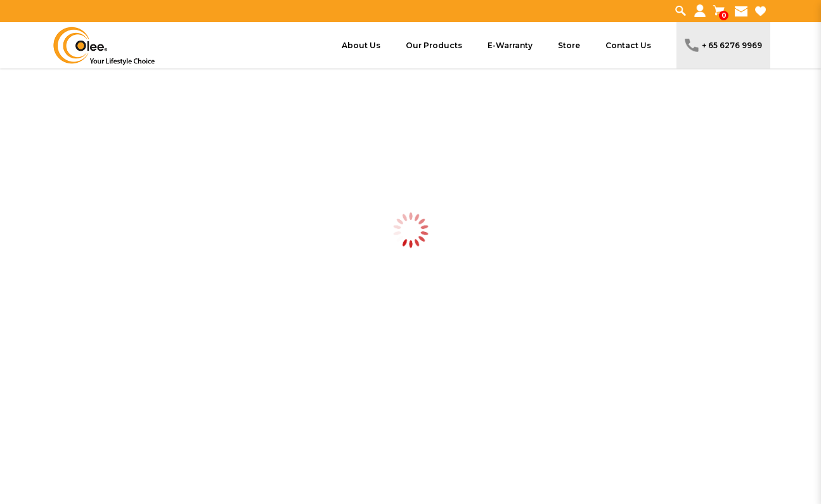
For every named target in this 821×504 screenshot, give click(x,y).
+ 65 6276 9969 (723, 45)
